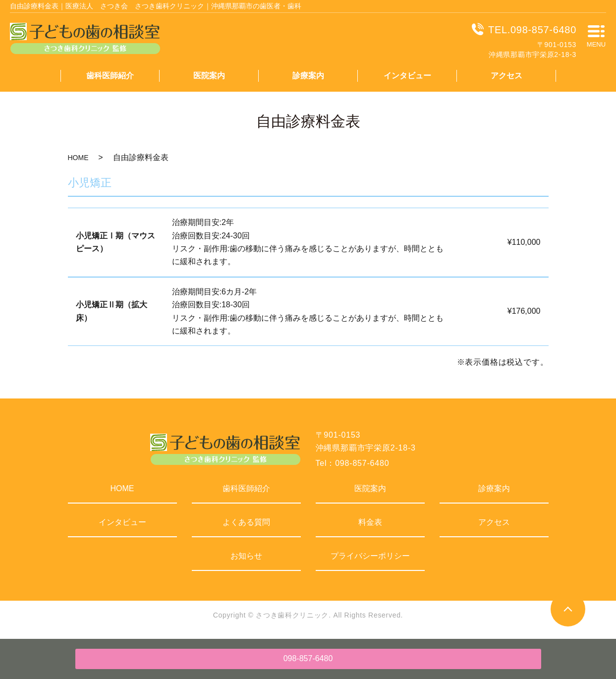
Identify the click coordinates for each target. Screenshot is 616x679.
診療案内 (308, 76)
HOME (78, 158)
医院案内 (209, 76)
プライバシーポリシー (370, 556)
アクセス (506, 76)
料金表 (370, 522)
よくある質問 (246, 522)
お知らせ (246, 556)
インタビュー (407, 76)
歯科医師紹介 (110, 76)
